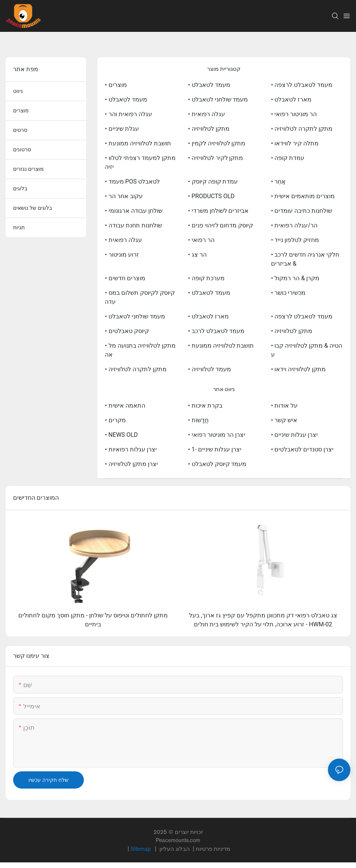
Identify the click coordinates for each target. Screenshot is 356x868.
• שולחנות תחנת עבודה (133, 225)
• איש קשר (284, 420)
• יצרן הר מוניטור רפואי (217, 435)
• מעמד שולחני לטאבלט (218, 99)
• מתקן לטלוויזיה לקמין (217, 143)
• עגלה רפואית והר (128, 114)
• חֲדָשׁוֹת (198, 420)
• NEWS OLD (121, 435)
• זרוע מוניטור (122, 255)
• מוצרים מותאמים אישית (303, 196)
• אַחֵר (278, 182)
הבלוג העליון (175, 849)
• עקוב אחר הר (124, 196)
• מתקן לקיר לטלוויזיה (215, 158)
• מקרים (115, 420)
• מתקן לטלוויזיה (209, 129)
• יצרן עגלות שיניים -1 (215, 449)
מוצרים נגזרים (28, 169)
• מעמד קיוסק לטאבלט (217, 464)
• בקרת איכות (205, 406)
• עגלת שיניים (122, 129)
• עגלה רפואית (206, 114)
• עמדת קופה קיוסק (213, 182)
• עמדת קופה (288, 158)
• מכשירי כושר (288, 293)
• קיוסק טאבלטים (127, 331)
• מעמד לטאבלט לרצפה (302, 85)
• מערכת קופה (206, 278)
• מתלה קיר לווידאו (295, 143)
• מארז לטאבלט (291, 99)
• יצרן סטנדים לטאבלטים (302, 449)
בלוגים (20, 188)
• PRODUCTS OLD (211, 196)
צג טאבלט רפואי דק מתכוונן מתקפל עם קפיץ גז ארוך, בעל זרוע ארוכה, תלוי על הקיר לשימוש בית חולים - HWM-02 (263, 620)
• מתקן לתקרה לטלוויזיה (302, 129)
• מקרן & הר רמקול (295, 278)
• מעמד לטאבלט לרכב (216, 331)
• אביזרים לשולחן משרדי (218, 211)
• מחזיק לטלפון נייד (295, 240)
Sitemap (141, 849)
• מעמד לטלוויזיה (209, 369)
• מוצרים (116, 85)
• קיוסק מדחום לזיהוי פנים (220, 225)
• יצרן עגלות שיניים (294, 435)
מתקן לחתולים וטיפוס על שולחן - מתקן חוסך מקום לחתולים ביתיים (93, 620)
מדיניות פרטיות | (194, 849)
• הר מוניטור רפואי (294, 114)
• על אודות (284, 406)
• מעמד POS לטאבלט (132, 182)
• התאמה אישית (125, 406)
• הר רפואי (201, 240)
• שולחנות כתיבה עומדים (302, 211)
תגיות (19, 227)
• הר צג (197, 255)
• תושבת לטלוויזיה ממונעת (138, 143)
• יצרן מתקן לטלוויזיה (131, 464)
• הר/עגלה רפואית (294, 225)
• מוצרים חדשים (125, 278)
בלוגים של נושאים (33, 208)
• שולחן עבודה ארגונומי (133, 211)
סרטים (20, 130)
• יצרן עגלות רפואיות (131, 449)
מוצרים (21, 111)
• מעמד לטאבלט (209, 85)
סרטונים (22, 149)
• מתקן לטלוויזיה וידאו (298, 369)
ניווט (18, 91)
